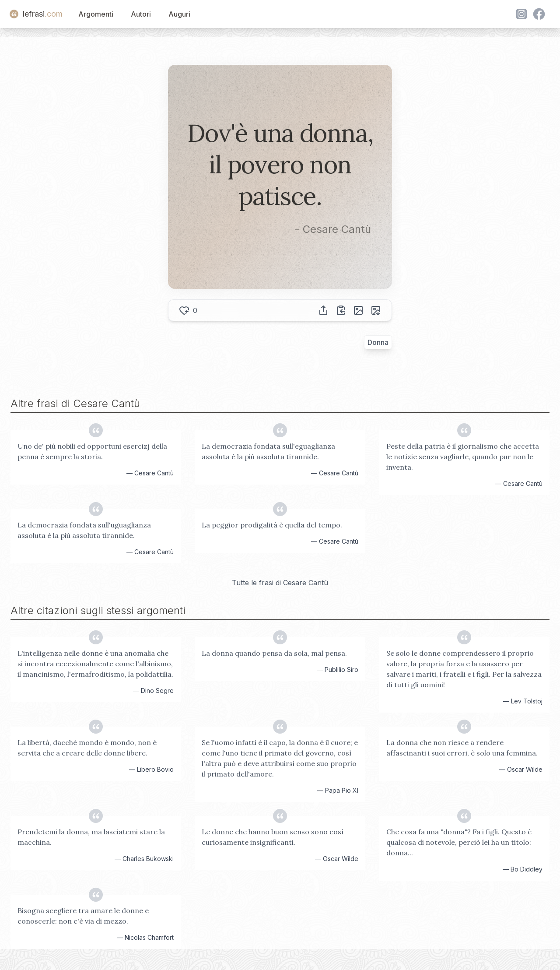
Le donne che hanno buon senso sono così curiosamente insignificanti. (273, 837)
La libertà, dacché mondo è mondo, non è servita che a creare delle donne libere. (87, 748)
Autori (141, 14)
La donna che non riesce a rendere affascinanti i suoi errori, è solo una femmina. (462, 748)
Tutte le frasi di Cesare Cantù (280, 583)
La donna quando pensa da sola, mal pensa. (274, 653)
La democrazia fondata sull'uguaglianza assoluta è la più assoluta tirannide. (84, 530)
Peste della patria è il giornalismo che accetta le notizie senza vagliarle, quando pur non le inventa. (463, 457)
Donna (378, 342)
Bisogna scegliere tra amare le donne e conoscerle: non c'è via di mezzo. (83, 916)
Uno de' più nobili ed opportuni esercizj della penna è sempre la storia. (92, 451)
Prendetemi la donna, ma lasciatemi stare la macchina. (91, 837)
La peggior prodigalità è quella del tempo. (272, 525)
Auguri (179, 14)
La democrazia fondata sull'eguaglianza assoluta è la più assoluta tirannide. (268, 451)
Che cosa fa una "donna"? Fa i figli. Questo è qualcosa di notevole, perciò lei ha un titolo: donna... (459, 842)
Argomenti (96, 14)
